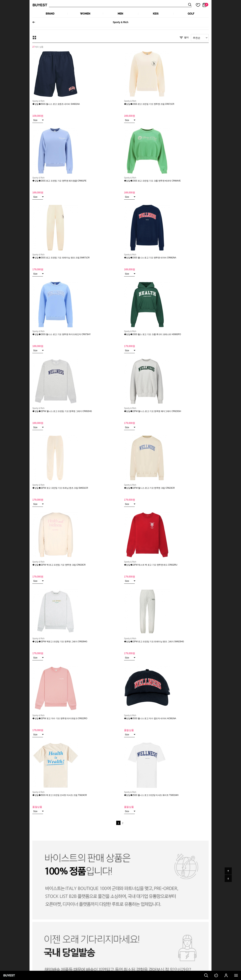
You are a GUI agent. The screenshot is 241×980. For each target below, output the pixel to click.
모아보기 (34, 38)
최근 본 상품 (216, 975)
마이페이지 (226, 975)
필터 (184, 38)
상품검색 (120, 5)
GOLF (191, 14)
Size (38, 120)
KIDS (156, 14)
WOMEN (85, 14)
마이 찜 (196, 5)
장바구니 (207, 5)
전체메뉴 (236, 975)
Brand (50, 14)
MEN (120, 14)
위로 (228, 871)
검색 (206, 975)
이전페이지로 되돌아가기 (35, 22)
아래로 (228, 878)
